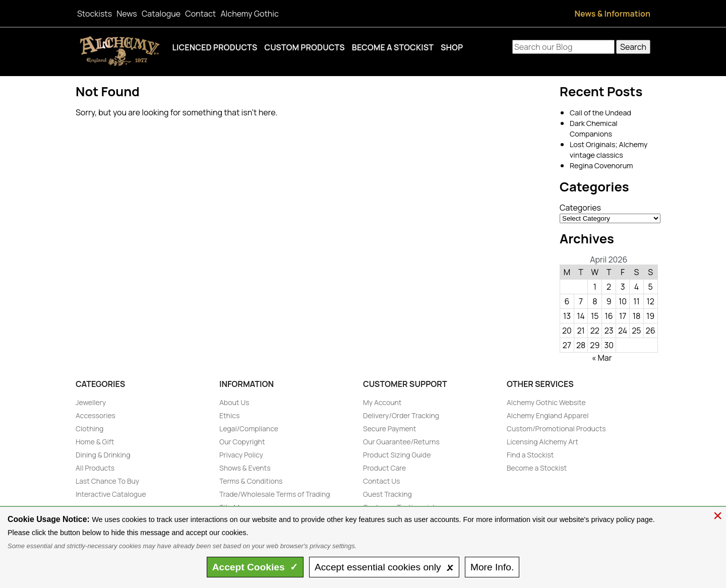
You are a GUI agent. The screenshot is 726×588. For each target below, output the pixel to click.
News (127, 14)
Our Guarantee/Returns (401, 442)
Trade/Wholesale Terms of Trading (275, 494)
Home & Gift (95, 442)
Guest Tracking (387, 494)
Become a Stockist (393, 47)
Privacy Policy (241, 455)
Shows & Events (245, 468)
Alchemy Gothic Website (546, 402)
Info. (492, 567)
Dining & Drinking (103, 455)
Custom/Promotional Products (556, 429)
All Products (95, 468)
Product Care (384, 468)
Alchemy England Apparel (548, 415)
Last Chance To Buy (107, 481)
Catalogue (161, 14)
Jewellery (91, 402)
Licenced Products (215, 47)
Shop (452, 47)
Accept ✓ (255, 567)
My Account (382, 402)
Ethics (229, 415)
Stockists (95, 14)
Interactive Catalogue (111, 494)
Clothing (89, 429)
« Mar (602, 358)
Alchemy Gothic (249, 14)
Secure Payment (389, 429)
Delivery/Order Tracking (401, 415)
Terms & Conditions (251, 481)
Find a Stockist (530, 455)
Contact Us (381, 481)
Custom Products (305, 47)
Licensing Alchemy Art (542, 442)
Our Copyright (242, 442)
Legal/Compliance (249, 429)
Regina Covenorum (601, 166)
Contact (200, 14)
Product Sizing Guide (397, 455)
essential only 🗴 (384, 567)
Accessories (96, 415)
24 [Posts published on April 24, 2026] (623, 331)
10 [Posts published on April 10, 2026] (623, 301)
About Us (234, 402)
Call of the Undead (600, 113)
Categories (580, 208)
